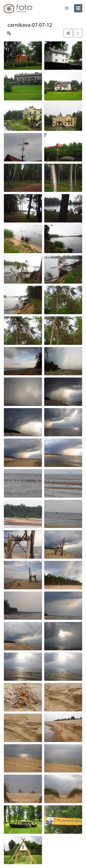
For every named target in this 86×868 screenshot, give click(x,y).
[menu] (78, 8)
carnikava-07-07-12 (30, 25)
